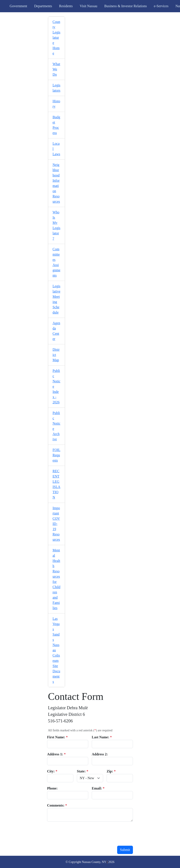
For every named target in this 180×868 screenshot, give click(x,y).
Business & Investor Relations (125, 6)
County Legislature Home (56, 37)
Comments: (57, 805)
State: (83, 771)
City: (52, 771)
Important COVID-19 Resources (56, 524)
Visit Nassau (88, 6)
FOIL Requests (56, 455)
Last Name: (102, 737)
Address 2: (100, 754)
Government (18, 6)
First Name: (57, 737)
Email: (98, 788)
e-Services (161, 6)
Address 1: (56, 754)
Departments (43, 6)
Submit (125, 850)
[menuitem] (56, 38)
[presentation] (80, 834)
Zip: (111, 771)
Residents (66, 6)
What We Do (56, 69)
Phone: (52, 788)
